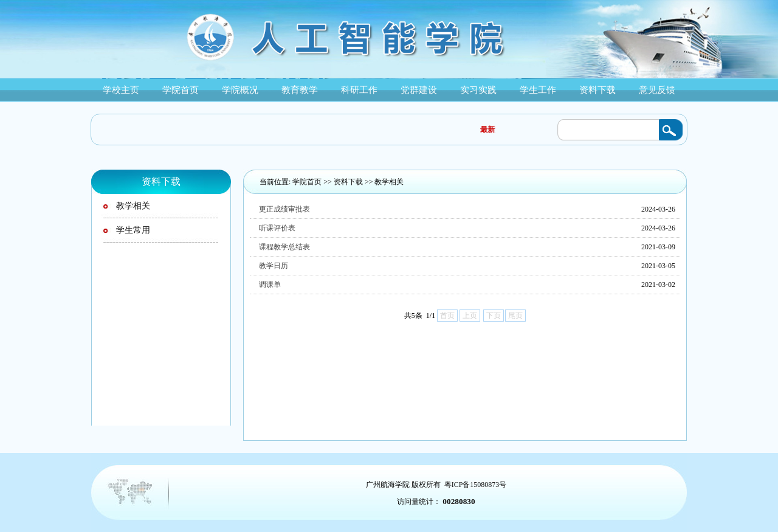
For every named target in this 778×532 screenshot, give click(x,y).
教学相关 (389, 182)
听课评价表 (277, 228)
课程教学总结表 (284, 247)
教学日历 (274, 266)
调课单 (270, 285)
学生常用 (133, 230)
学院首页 (307, 182)
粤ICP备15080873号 (476, 485)
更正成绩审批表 (284, 209)
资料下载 (348, 182)
